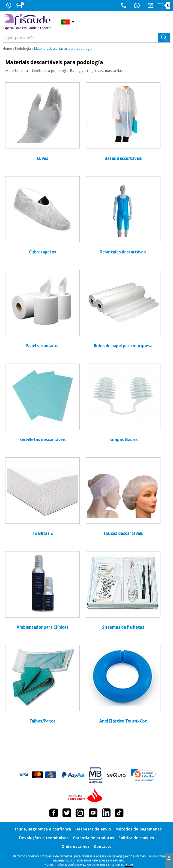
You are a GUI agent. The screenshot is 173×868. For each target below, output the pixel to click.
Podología (23, 49)
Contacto (103, 847)
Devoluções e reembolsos (44, 838)
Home (7, 49)
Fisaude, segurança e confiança (41, 829)
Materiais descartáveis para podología (63, 49)
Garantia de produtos (93, 838)
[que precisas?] (87, 38)
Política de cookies (136, 838)
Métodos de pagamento (139, 829)
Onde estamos (75, 847)
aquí (129, 864)
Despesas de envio (93, 829)
